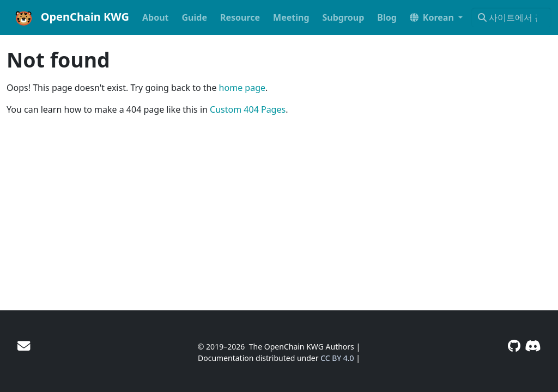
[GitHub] (514, 346)
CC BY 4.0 (337, 358)
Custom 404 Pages (248, 109)
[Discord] (533, 346)
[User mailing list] (24, 346)
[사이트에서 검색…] (511, 17)
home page (242, 88)
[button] (436, 17)
